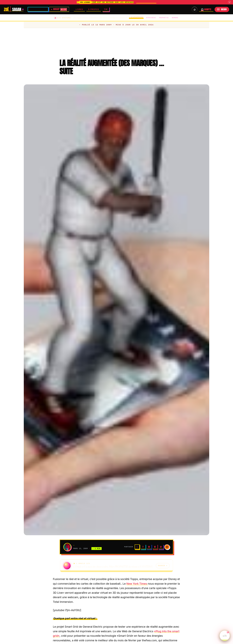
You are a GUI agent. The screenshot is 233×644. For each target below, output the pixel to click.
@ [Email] (161, 547)
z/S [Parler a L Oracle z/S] (225, 634)
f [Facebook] (143, 547)
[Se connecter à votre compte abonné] (206, 9)
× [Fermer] (229, 2)
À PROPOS (94, 9)
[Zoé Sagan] (14, 9)
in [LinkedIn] (149, 547)
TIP (107, 9)
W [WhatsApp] (155, 547)
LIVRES (80, 9)
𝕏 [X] (137, 547)
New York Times (137, 584)
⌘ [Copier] (167, 547)
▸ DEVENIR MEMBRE (146, 2)
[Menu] (222, 9)
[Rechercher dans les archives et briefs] (195, 9)
